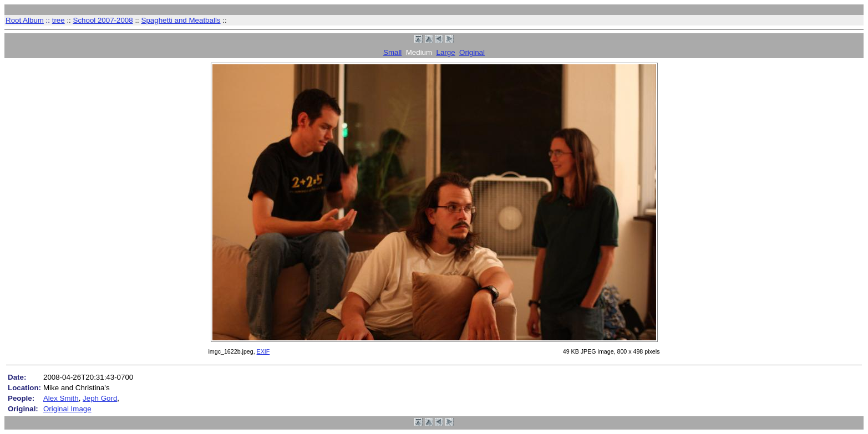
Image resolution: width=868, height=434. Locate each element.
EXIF (263, 351)
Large (446, 52)
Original (472, 52)
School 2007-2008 (103, 20)
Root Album (25, 20)
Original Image (67, 409)
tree (59, 20)
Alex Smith (61, 398)
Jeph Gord (100, 398)
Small (392, 52)
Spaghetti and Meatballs (181, 20)
